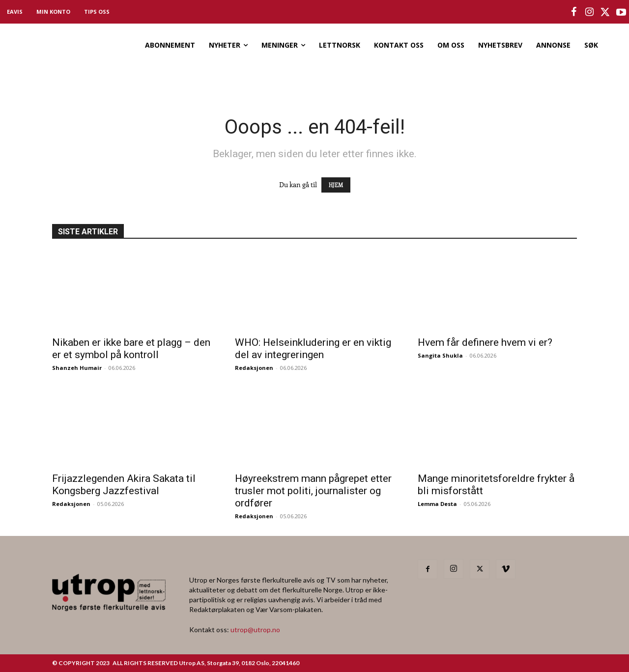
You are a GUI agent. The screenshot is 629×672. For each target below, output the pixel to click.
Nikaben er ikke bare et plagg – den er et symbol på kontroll (131, 349)
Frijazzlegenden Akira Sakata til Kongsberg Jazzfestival (124, 485)
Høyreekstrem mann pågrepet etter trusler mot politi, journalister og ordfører (313, 491)
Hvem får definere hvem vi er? (485, 342)
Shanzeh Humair (77, 368)
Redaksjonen (254, 368)
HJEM (336, 185)
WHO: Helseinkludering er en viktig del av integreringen (313, 349)
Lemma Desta (437, 504)
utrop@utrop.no (255, 630)
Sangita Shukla (440, 355)
